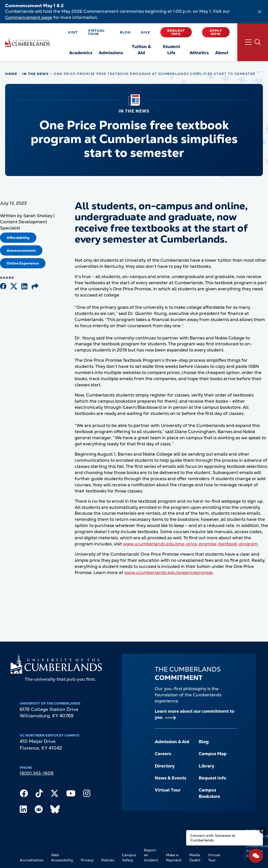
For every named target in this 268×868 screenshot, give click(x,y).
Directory (165, 766)
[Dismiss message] (262, 831)
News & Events (170, 778)
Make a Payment (174, 858)
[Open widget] (256, 856)
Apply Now (216, 32)
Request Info (176, 32)
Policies (108, 860)
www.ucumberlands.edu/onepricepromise (169, 573)
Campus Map (213, 754)
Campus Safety (129, 858)
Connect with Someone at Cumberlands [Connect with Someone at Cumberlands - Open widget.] (213, 838)
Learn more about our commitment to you (194, 714)
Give (146, 32)
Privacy (87, 860)
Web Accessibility (62, 858)
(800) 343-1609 (37, 773)
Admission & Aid (172, 742)
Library (206, 766)
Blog (125, 32)
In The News (35, 74)
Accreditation (32, 860)
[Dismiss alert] (260, 12)
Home (11, 74)
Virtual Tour (96, 32)
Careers (163, 754)
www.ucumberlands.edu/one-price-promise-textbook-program (190, 544)
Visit (73, 32)
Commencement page (29, 17)
